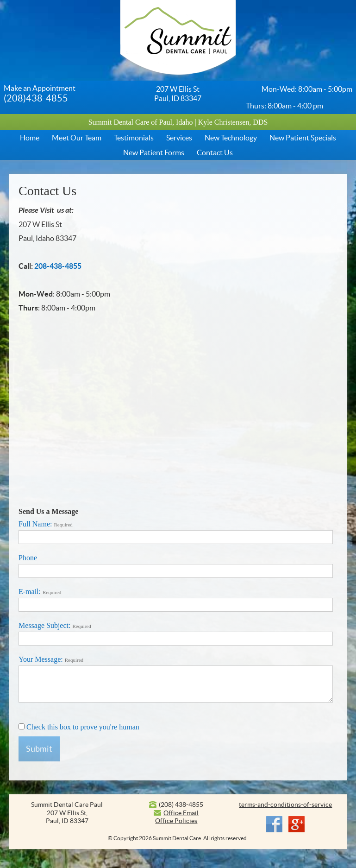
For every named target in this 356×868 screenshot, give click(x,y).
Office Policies (176, 821)
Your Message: (51, 659)
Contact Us (215, 152)
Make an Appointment (40, 88)
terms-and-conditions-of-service (285, 805)
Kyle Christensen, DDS (233, 122)
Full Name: (46, 524)
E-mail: (40, 592)
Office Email (181, 813)
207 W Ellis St (178, 89)
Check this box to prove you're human (79, 727)
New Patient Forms (154, 152)
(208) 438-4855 (181, 805)
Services (179, 138)
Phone (28, 558)
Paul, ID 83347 (178, 98)
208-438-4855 (58, 266)
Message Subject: (55, 625)
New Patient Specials (303, 138)
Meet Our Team (77, 138)
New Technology (231, 138)
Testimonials (134, 138)
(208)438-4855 (36, 98)
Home (30, 138)
